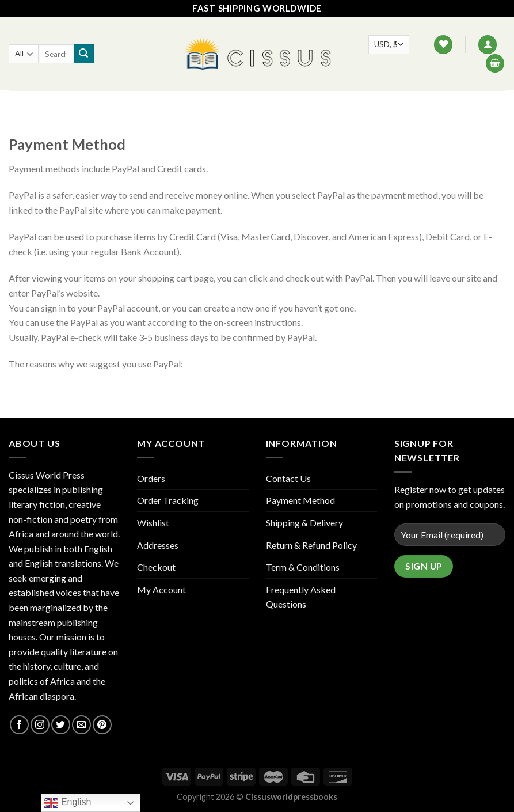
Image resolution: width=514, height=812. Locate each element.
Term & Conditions (303, 567)
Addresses (158, 545)
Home (145, 104)
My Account (161, 589)
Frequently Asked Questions (301, 597)
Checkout (156, 567)
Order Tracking (168, 500)
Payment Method (300, 500)
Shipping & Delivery (304, 523)
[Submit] (84, 54)
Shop (182, 104)
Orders (151, 478)
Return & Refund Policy (311, 545)
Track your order (342, 104)
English (68, 803)
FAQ (216, 104)
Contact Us (264, 104)
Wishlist (153, 523)
